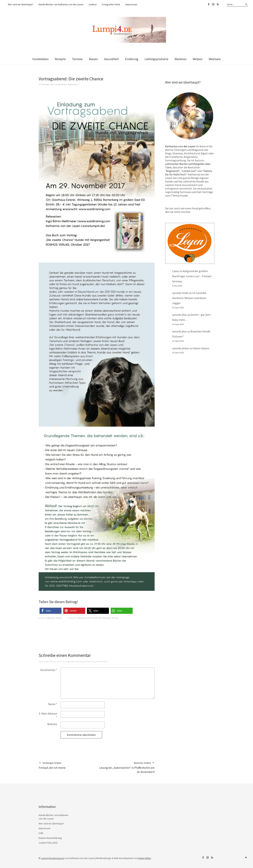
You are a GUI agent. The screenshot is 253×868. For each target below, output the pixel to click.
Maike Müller (145, 858)
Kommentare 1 (73, 84)
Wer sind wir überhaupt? (21, 4)
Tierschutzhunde (105, 618)
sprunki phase (181, 348)
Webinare (215, 59)
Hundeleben (40, 59)
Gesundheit (111, 59)
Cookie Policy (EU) (48, 843)
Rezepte (60, 59)
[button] (51, 611)
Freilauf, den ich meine (52, 765)
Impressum (131, 4)
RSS (218, 4)
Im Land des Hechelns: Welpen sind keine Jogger (189, 298)
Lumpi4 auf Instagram (213, 4)
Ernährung (132, 59)
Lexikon (93, 4)
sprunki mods (180, 293)
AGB (41, 833)
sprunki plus (179, 315)
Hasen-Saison (201, 348)
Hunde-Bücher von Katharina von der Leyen (61, 4)
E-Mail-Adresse (48, 715)
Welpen (198, 59)
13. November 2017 (46, 84)
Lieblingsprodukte (156, 59)
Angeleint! (173, 171)
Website (52, 724)
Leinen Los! (189, 171)
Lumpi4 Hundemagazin (53, 858)
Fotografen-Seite (111, 4)
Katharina (62, 84)
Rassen (93, 59)
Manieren (181, 59)
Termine (77, 59)
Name (53, 704)
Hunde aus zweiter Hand (88, 618)
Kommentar (49, 670)
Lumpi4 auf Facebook (209, 4)
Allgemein (51, 618)
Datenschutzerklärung (50, 838)
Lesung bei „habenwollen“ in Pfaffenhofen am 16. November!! (126, 767)
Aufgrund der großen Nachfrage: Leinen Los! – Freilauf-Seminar (192, 276)
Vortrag (115, 618)
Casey (176, 271)
